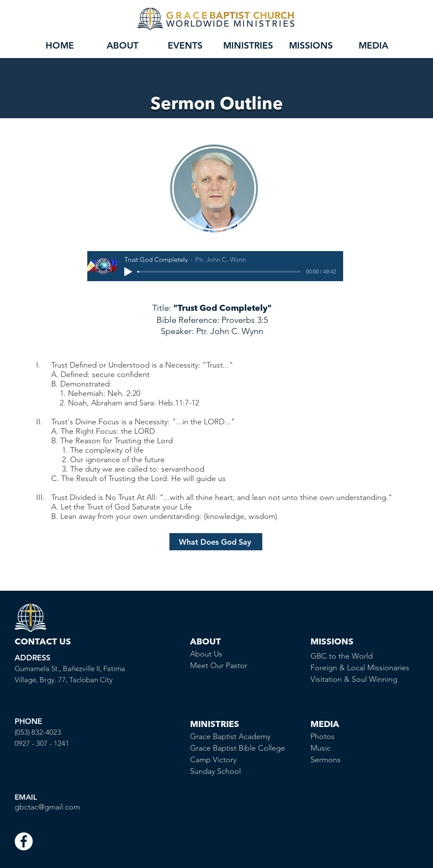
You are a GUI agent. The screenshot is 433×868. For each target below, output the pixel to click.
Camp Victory (213, 760)
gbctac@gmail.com (47, 807)
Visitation (327, 679)
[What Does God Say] (216, 542)
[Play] (128, 272)
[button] (123, 45)
